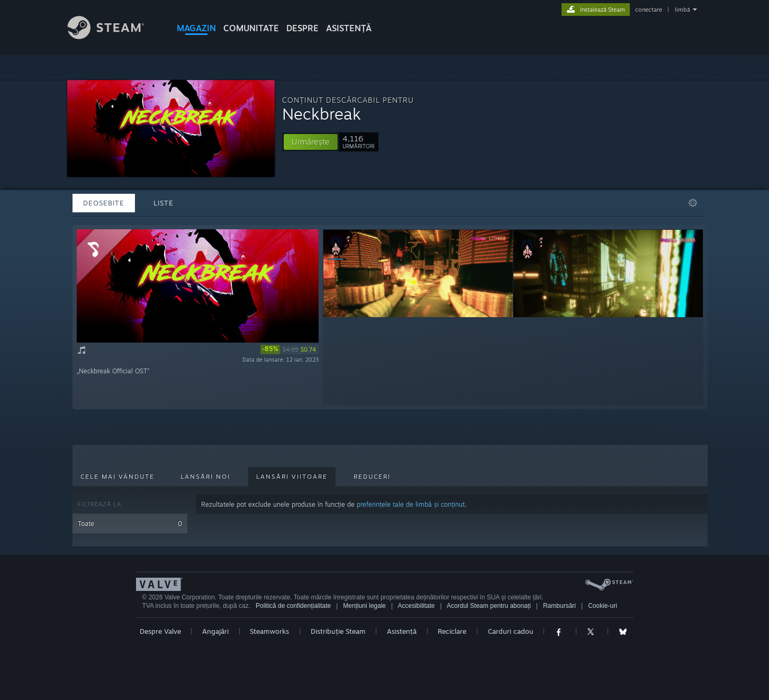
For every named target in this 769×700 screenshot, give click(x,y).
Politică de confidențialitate (293, 606)
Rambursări (559, 606)
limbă (682, 10)
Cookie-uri (603, 606)
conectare (649, 10)
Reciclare (452, 631)
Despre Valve (160, 631)
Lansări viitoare (292, 477)
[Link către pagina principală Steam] (114, 36)
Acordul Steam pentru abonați (489, 606)
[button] (311, 142)
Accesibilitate (417, 606)
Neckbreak (322, 114)
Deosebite (104, 203)
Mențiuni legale (364, 606)
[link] (289, 349)
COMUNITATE (251, 28)
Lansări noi (205, 477)
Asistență (402, 631)
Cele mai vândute (117, 477)
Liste (164, 203)
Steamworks (269, 631)
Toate (130, 523)
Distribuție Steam (338, 631)
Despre (302, 28)
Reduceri (372, 477)
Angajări (215, 631)
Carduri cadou (511, 631)
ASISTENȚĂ (349, 28)
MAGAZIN (196, 28)
